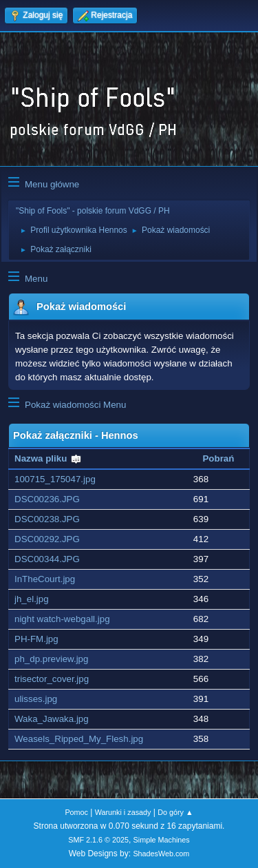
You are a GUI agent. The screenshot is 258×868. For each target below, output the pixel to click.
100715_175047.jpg (55, 479)
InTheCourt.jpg (45, 579)
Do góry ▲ (175, 812)
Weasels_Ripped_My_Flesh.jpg (79, 739)
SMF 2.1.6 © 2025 (98, 840)
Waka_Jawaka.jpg (52, 719)
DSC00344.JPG (47, 559)
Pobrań (218, 458)
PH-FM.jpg (36, 639)
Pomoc (76, 812)
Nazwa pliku (48, 458)
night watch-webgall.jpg (62, 619)
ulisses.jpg (36, 699)
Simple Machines (162, 840)
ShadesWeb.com (161, 854)
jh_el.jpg (32, 599)
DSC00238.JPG (47, 519)
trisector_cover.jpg (52, 679)
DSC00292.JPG (47, 539)
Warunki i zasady (123, 812)
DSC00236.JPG (47, 499)
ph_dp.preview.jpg (51, 659)
